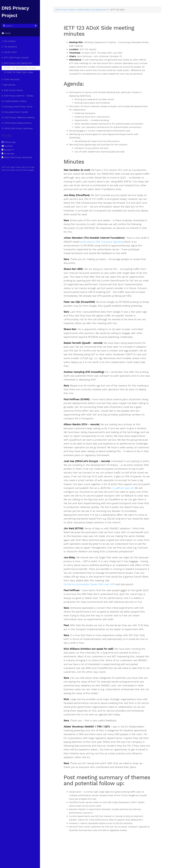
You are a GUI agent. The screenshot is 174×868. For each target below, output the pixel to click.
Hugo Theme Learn (19, 167)
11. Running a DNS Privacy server (18, 107)
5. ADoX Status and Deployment (18, 63)
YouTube (8, 146)
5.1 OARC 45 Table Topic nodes (19, 72)
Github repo (9, 142)
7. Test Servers (9, 85)
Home (7, 33)
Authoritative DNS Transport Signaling (105, 242)
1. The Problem (9, 41)
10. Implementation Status (15, 101)
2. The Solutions (10, 47)
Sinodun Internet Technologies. (22, 170)
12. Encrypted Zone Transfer (15, 112)
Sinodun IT (8, 150)
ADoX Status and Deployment (94, 10)
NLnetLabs (8, 154)
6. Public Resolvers (11, 79)
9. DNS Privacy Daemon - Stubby (18, 96)
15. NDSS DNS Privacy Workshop (18, 128)
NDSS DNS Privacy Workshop (17, 157)
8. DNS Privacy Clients (13, 90)
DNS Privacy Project (66, 10)
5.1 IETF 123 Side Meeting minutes (21, 68)
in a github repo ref (76, 492)
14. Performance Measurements (17, 123)
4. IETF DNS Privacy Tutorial (16, 58)
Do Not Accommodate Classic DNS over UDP (90, 588)
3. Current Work (10, 52)
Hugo (33, 167)
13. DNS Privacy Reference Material (19, 118)
